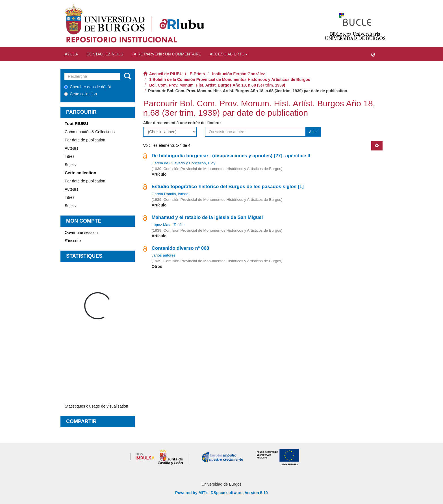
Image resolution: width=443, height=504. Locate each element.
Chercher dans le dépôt (88, 87)
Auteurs (71, 148)
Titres (70, 156)
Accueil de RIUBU (166, 74)
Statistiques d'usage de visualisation (96, 406)
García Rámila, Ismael (171, 194)
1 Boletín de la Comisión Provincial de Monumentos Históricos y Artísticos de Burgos (230, 79)
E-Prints (197, 74)
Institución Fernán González (239, 74)
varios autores (164, 255)
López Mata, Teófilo (168, 225)
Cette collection (81, 94)
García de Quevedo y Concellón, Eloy (184, 163)
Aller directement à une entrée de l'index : (182, 123)
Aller (313, 132)
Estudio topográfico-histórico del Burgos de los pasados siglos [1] (228, 187)
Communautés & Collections (90, 132)
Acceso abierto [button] (228, 54)
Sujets (70, 165)
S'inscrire (73, 241)
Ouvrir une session (81, 232)
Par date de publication (85, 140)
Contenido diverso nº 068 (181, 248)
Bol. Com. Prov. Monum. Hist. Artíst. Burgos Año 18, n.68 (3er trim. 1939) (217, 85)
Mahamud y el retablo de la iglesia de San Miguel (207, 217)
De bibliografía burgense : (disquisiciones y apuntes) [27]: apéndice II (231, 156)
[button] (373, 54)
